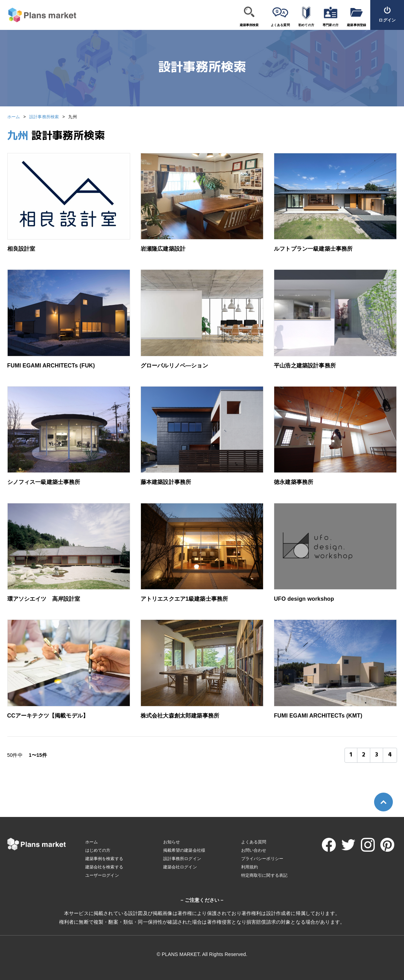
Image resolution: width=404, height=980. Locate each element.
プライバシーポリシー (262, 859)
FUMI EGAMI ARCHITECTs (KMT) (318, 716)
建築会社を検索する (104, 867)
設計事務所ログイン (182, 859)
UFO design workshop (304, 599)
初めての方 (306, 25)
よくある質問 (280, 25)
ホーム (14, 117)
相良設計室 (21, 249)
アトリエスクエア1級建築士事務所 (184, 599)
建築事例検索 (249, 25)
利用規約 (250, 867)
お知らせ (172, 842)
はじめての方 (98, 850)
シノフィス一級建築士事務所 (44, 482)
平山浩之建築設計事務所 (305, 366)
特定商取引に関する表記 (264, 875)
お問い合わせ (254, 850)
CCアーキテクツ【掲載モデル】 (48, 716)
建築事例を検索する (104, 859)
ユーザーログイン (102, 875)
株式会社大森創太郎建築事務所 (180, 716)
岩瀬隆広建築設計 (163, 249)
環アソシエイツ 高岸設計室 (44, 599)
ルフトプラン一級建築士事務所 (313, 249)
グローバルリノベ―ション (174, 366)
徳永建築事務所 (294, 482)
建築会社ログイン (180, 867)
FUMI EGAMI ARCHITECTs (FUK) (51, 366)
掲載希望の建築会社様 (184, 850)
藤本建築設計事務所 (166, 482)
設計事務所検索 (44, 117)
